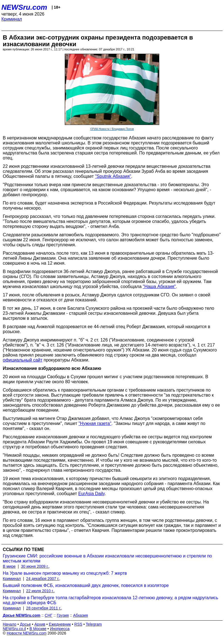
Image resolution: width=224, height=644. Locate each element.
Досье (25, 624)
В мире (9, 566)
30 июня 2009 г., (35, 566)
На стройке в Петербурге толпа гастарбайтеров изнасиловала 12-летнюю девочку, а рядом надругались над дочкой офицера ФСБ (110, 600)
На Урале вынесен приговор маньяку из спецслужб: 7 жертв (65, 573)
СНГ (49, 615)
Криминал (12, 19)
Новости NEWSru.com (27, 633)
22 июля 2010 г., (40, 591)
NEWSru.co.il (14, 629)
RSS (78, 624)
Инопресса (60, 629)
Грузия (63, 615)
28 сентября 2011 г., (44, 608)
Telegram (94, 624)
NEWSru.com (24, 7)
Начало (10, 624)
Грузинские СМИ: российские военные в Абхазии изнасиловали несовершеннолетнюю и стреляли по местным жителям (107, 558)
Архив (40, 624)
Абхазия (80, 615)
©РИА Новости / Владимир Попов (112, 129)
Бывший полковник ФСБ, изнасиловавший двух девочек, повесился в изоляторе (86, 585)
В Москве (38, 629)
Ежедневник (60, 624)
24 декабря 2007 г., (43, 579)
